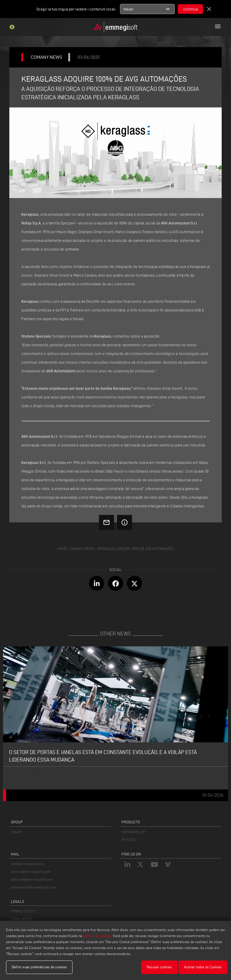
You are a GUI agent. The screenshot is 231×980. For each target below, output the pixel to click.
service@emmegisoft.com (31, 872)
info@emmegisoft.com (28, 864)
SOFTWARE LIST (134, 832)
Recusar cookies (159, 967)
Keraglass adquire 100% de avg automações (136, 549)
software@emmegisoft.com (32, 879)
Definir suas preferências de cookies (39, 967)
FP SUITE (129, 840)
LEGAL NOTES (22, 919)
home (62, 549)
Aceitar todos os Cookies (203, 967)
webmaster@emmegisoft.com (34, 887)
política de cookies (97, 936)
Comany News (82, 549)
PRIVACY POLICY (23, 911)
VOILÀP (16, 832)
